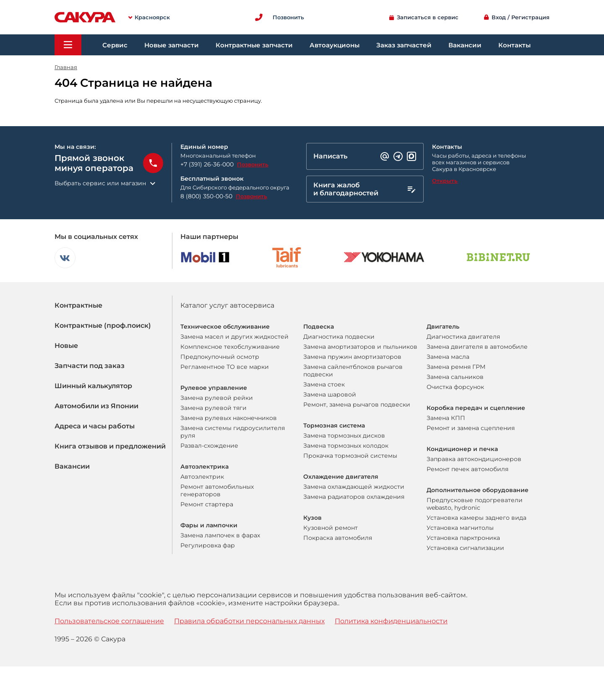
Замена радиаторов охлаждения (354, 497)
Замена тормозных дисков (344, 436)
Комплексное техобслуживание (230, 347)
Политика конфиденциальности (391, 621)
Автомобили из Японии (96, 406)
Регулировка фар (208, 545)
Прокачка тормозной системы (350, 456)
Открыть (445, 181)
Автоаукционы (335, 45)
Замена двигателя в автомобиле (477, 347)
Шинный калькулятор (93, 386)
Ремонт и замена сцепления (471, 428)
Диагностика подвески (339, 337)
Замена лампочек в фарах (220, 535)
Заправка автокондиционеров (474, 459)
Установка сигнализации (465, 548)
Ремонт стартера (207, 504)
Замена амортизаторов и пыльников (360, 347)
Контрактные (78, 305)
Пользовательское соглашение (109, 621)
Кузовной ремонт (331, 528)
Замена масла (448, 357)
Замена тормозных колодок (346, 446)
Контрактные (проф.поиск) (103, 325)
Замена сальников (455, 377)
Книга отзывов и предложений (110, 446)
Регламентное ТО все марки (225, 367)
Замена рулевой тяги (213, 408)
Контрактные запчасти (254, 45)
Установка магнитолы (460, 528)
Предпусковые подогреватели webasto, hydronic (475, 504)
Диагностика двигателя (463, 337)
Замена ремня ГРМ (456, 367)
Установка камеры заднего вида (476, 518)
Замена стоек (324, 384)
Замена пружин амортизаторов (352, 357)
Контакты (514, 45)
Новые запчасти (172, 45)
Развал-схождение (209, 446)
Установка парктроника (463, 538)
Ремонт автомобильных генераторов (217, 490)
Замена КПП (446, 418)
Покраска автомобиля (338, 538)
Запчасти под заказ (90, 366)
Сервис (115, 45)
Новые (66, 346)
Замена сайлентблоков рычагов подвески (353, 371)
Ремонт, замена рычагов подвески (357, 404)
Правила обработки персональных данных (249, 621)
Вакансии (465, 45)
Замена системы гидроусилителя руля (233, 432)
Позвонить (253, 164)
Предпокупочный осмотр (220, 357)
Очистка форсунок (455, 387)
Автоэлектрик (202, 477)
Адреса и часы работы (95, 426)
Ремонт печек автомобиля (467, 469)
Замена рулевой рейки (217, 398)
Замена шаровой (330, 394)
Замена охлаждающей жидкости (354, 487)
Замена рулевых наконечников (229, 418)
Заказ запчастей (404, 45)
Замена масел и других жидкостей (234, 337)
